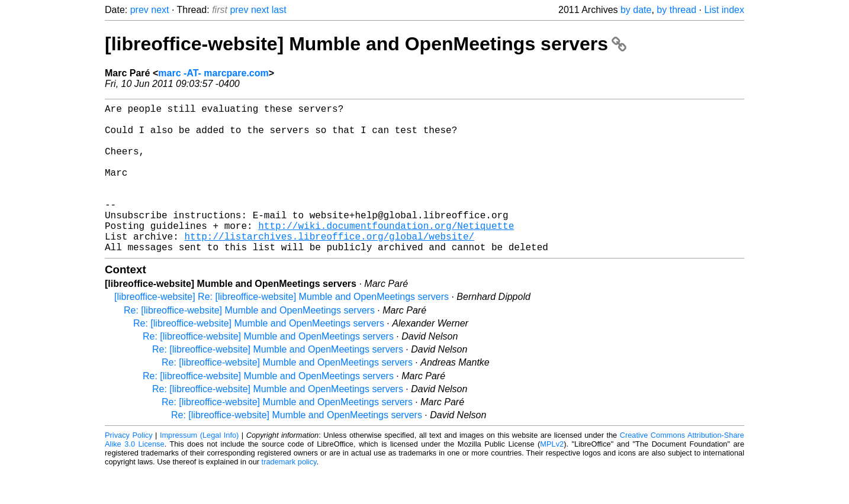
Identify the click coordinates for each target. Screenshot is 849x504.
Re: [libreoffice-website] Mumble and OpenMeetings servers (249, 343)
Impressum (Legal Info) (199, 468)
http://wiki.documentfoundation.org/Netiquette (386, 254)
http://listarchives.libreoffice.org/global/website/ (329, 267)
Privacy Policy (129, 468)
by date (636, 10)
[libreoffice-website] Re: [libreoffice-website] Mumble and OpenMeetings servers (282, 330)
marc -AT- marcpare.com (213, 73)
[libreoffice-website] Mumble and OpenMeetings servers (366, 44)
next (160, 10)
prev (139, 10)
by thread (676, 10)
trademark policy (289, 495)
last (279, 10)
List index (724, 10)
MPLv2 (552, 477)
